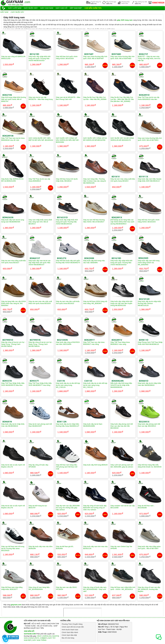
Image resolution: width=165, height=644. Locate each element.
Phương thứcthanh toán (126, 3)
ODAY (39, 636)
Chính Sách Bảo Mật (69, 635)
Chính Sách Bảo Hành (70, 632)
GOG (26, 638)
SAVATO (55, 636)
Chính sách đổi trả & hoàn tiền (73, 627)
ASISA (31, 638)
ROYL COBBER (41, 638)
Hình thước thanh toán (70, 630)
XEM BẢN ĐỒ (29, 631)
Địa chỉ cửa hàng (68, 638)
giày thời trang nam (125, 20)
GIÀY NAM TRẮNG (39, 640)
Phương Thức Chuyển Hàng (72, 624)
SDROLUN (47, 636)
